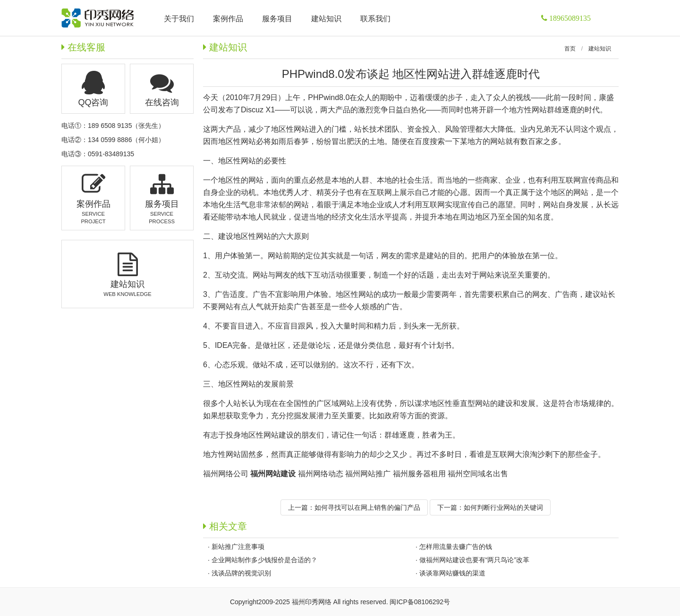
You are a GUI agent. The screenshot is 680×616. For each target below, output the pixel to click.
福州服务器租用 (419, 474)
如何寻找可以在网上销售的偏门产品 (367, 507)
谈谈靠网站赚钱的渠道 (452, 573)
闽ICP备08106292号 (420, 602)
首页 (570, 49)
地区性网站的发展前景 (256, 384)
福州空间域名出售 (478, 474)
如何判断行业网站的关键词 (503, 507)
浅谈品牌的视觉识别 (241, 573)
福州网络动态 (321, 474)
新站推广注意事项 (238, 547)
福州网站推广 (368, 474)
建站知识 (600, 49)
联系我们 (375, 19)
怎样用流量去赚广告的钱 (456, 547)
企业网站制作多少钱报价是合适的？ (264, 560)
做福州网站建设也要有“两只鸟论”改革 (474, 560)
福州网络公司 (226, 474)
